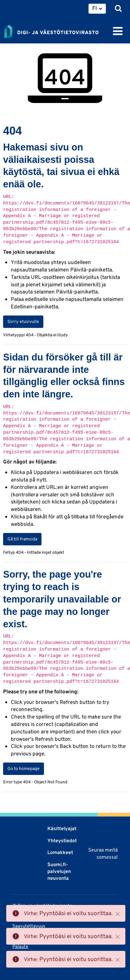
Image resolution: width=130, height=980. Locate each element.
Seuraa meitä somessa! (103, 853)
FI (95, 8)
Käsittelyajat (62, 828)
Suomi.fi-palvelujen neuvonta (59, 871)
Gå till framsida (22, 539)
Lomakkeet (60, 852)
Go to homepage (24, 768)
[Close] (118, 914)
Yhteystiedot (62, 841)
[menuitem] (97, 9)
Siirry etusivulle (23, 321)
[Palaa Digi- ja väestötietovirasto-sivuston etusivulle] (51, 30)
